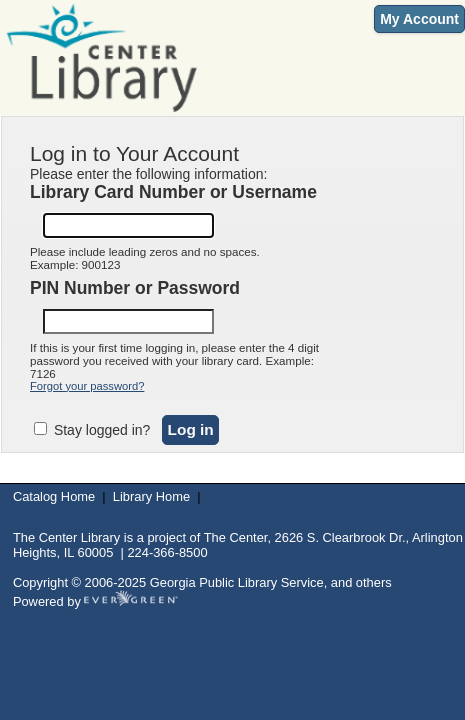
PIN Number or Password (135, 288)
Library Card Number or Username (173, 192)
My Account (419, 19)
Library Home (151, 496)
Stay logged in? (100, 430)
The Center (236, 537)
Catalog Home (54, 496)
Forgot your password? (87, 386)
